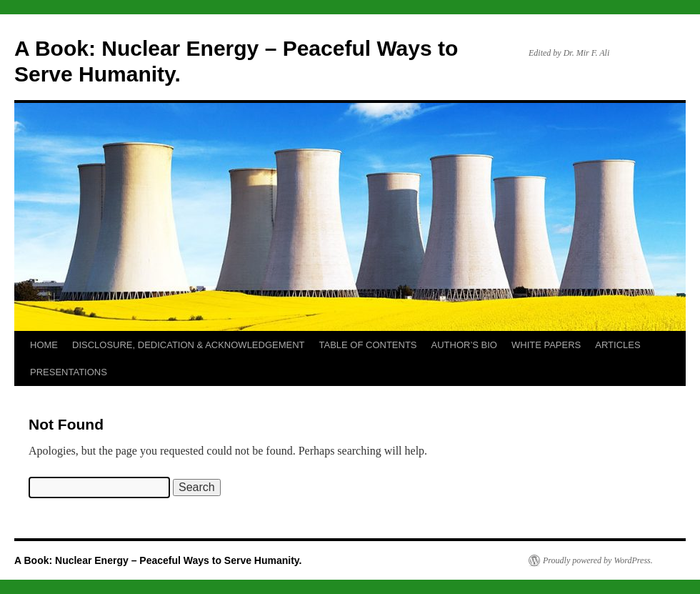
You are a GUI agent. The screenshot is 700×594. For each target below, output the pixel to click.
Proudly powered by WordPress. (598, 560)
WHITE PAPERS (546, 345)
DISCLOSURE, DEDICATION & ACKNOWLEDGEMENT (189, 345)
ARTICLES (617, 345)
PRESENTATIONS (69, 372)
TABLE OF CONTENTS (368, 345)
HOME (44, 345)
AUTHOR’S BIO (464, 345)
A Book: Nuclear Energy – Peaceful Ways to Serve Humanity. (158, 560)
